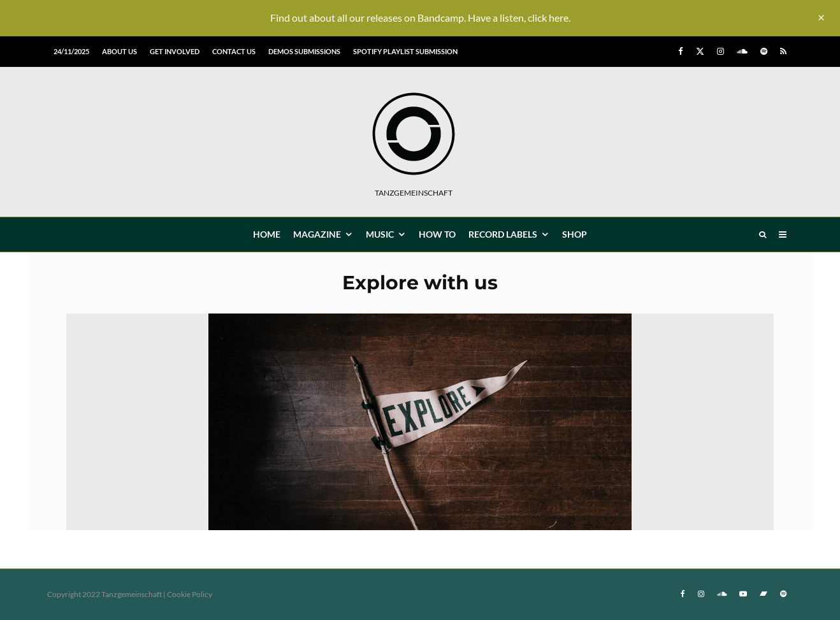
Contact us (234, 51)
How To (437, 234)
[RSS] (783, 51)
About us (119, 51)
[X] (700, 51)
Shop (575, 234)
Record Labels (503, 234)
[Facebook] (681, 51)
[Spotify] (764, 51)
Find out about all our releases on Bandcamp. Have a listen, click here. (420, 18)
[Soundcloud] (742, 51)
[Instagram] (721, 51)
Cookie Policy (190, 594)
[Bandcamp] (764, 594)
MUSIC (380, 234)
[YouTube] (743, 594)
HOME (267, 234)
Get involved (175, 51)
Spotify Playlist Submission (405, 51)
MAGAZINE (317, 234)
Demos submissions (304, 51)
